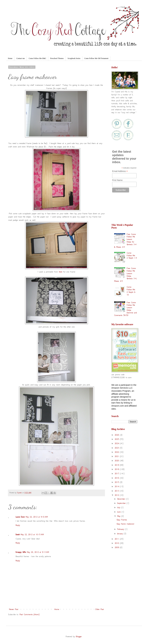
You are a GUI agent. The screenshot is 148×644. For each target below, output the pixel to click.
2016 (117, 478)
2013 (117, 491)
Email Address (120, 171)
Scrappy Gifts (21, 552)
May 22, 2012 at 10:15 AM (32, 534)
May (119, 516)
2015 (117, 482)
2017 (117, 473)
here (61, 272)
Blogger (79, 636)
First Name (117, 180)
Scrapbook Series (74, 58)
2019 (117, 465)
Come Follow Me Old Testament (96, 58)
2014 (117, 486)
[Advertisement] (124, 210)
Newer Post (14, 609)
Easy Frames (122, 520)
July (119, 507)
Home (10, 58)
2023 (117, 448)
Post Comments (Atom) (29, 614)
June (119, 512)
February (121, 529)
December (122, 499)
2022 (117, 452)
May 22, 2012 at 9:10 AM (37, 517)
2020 (117, 461)
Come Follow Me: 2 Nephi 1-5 (132, 255)
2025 (117, 439)
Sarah (18, 534)
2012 (117, 495)
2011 (117, 539)
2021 (117, 456)
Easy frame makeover (125, 524)
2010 (117, 543)
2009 (117, 547)
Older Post (100, 609)
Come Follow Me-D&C (37, 58)
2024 (117, 443)
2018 (117, 469)
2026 (117, 435)
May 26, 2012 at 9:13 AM (38, 552)
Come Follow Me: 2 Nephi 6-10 (131, 291)
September (122, 503)
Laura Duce (20, 517)
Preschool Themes (57, 58)
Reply (18, 525)
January (120, 534)
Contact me (21, 58)
